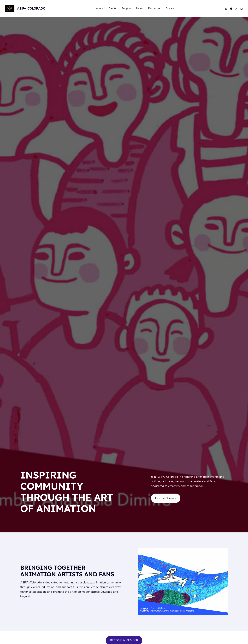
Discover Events (166, 498)
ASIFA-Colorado (31, 9)
